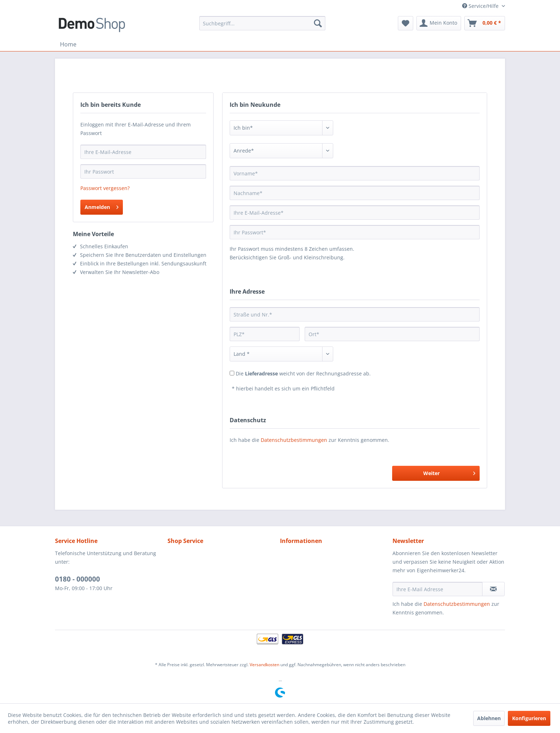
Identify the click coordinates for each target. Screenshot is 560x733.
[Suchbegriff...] (262, 23)
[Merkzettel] (406, 23)
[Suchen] (318, 23)
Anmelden (102, 206)
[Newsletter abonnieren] (493, 589)
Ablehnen (489, 718)
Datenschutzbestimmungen (294, 440)
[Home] (68, 44)
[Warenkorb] (485, 23)
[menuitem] (262, 23)
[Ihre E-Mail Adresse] (437, 589)
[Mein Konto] (439, 23)
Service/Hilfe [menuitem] (481, 6)
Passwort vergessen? (105, 188)
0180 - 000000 (77, 579)
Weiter (449, 472)
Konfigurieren (529, 718)
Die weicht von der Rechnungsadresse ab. (303, 373)
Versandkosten (264, 665)
